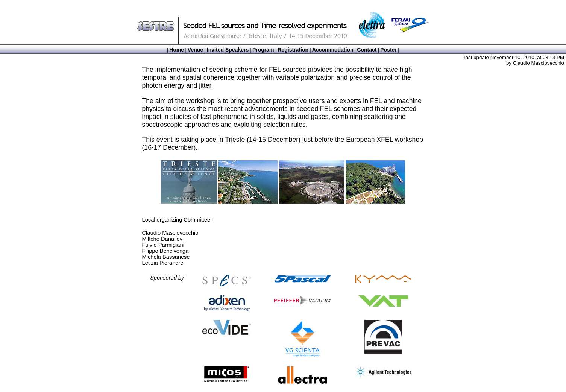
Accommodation (333, 50)
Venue (195, 50)
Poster (388, 50)
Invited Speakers (228, 50)
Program (263, 50)
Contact (367, 50)
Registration (293, 50)
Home (177, 50)
